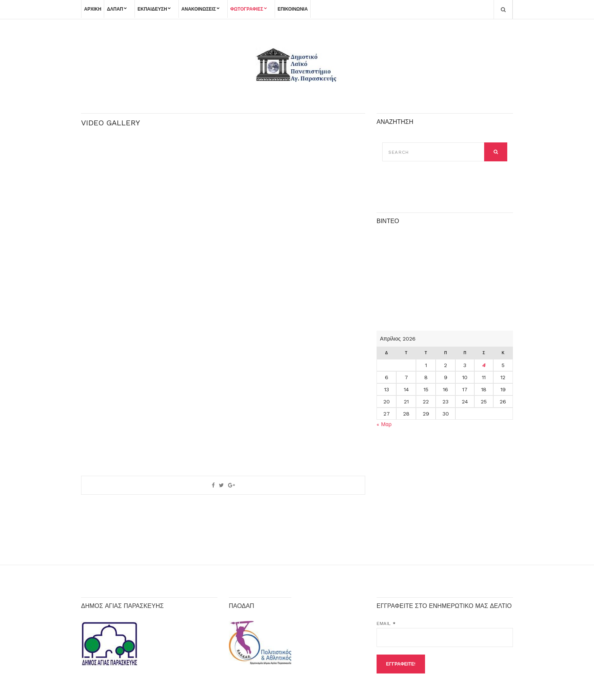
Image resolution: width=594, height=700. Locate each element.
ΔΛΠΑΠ (115, 9)
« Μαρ (384, 424)
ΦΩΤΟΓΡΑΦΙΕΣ (247, 9)
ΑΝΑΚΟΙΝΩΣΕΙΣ (199, 9)
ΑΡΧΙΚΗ (93, 9)
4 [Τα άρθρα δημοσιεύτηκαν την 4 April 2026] (484, 365)
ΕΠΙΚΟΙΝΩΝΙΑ (293, 9)
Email (386, 623)
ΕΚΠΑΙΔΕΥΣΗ (152, 9)
